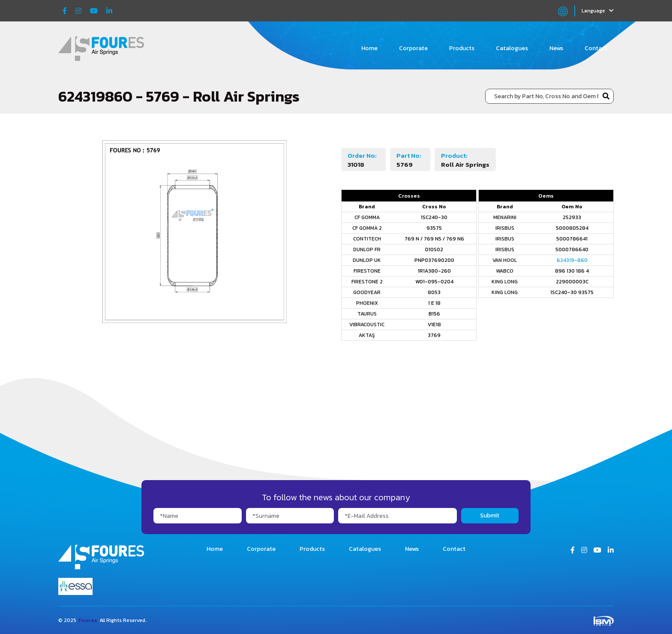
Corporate (413, 48)
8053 (434, 292)
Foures (88, 620)
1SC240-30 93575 (572, 292)
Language (598, 11)
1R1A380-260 (434, 271)
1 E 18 (434, 303)
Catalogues (512, 48)
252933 (572, 217)
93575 (434, 228)
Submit (490, 515)
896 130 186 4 (572, 271)
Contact (596, 48)
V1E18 (434, 325)
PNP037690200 (434, 260)
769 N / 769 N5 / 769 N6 (434, 239)
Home (369, 48)
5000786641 (572, 239)
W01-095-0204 (434, 282)
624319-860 (572, 260)
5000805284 (572, 228)
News (556, 48)
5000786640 (572, 249)
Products (462, 48)
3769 (434, 335)
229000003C (572, 282)
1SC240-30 (434, 217)
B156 (434, 314)
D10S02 (434, 249)
